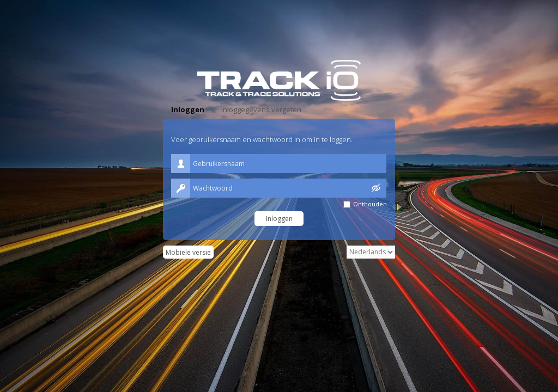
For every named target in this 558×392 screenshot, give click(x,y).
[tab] (188, 110)
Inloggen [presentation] (188, 109)
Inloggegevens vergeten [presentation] (261, 109)
